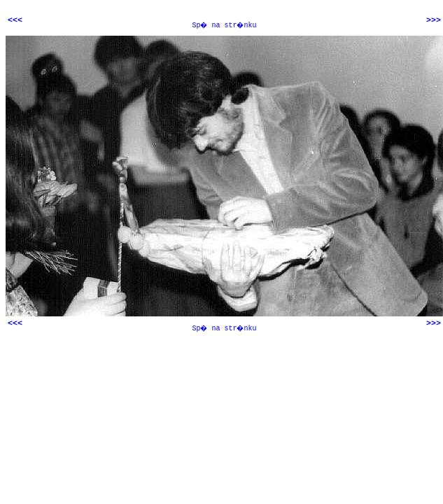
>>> (434, 20)
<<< (15, 20)
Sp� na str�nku (224, 26)
